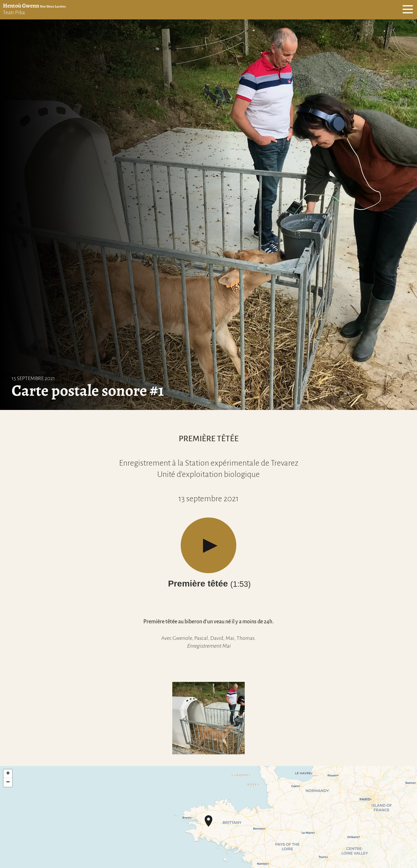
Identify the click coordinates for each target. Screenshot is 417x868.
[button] (209, 821)
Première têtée (209, 584)
